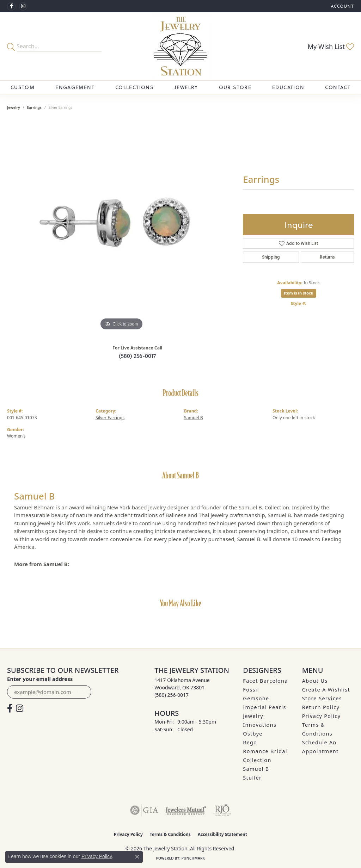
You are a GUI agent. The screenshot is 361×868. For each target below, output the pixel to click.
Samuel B (194, 418)
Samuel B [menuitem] (256, 769)
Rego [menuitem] (250, 742)
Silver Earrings (110, 418)
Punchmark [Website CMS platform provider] (193, 858)
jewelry (14, 107)
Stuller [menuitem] (252, 778)
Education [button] (288, 87)
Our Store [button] (235, 87)
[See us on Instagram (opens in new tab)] (23, 6)
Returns (327, 257)
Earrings (34, 107)
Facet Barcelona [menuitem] (265, 681)
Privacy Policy (322, 716)
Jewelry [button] (186, 87)
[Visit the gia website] (144, 810)
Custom (23, 87)
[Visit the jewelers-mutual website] (186, 810)
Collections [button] (134, 87)
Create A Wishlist (326, 690)
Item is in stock (299, 293)
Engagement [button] (75, 87)
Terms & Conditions (170, 834)
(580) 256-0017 (137, 356)
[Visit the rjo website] (222, 810)
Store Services (322, 698)
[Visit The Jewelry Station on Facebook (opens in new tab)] (11, 6)
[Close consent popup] (137, 857)
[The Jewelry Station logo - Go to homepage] (180, 46)
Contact (338, 87)
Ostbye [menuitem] (253, 734)
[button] (342, 6)
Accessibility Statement (222, 834)
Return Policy (321, 707)
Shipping (271, 257)
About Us (315, 681)
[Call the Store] (172, 695)
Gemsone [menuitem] (256, 698)
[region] (122, 227)
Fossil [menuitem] (251, 690)
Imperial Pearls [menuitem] (264, 707)
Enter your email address (40, 679)
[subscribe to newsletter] (82, 692)
